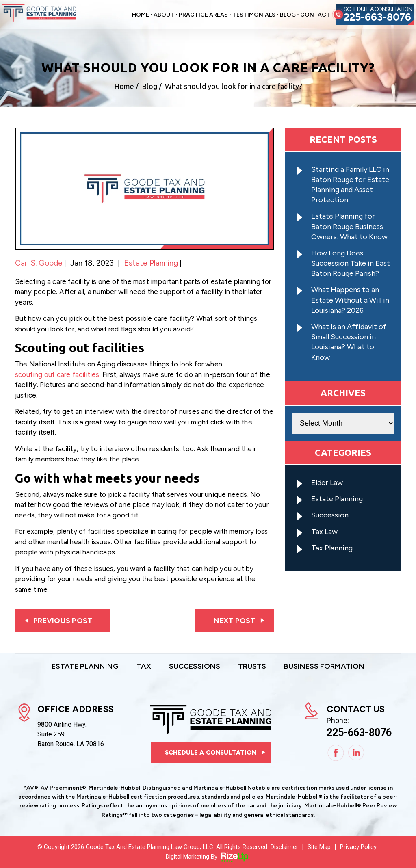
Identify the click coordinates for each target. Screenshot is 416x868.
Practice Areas (203, 15)
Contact (315, 15)
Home (141, 15)
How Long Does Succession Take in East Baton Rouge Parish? (351, 263)
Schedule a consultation (211, 753)
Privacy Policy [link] (358, 847)
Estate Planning (151, 263)
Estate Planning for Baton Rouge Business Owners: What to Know (349, 226)
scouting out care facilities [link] (57, 374)
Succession (330, 515)
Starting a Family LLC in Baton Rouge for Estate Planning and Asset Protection (350, 185)
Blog (288, 15)
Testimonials (254, 15)
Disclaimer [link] (284, 847)
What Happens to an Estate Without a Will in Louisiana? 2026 (350, 300)
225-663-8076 (377, 17)
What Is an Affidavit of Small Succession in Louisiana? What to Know (349, 342)
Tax (144, 667)
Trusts (252, 667)
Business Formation (324, 667)
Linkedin (356, 753)
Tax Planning (332, 548)
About (164, 15)
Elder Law (327, 483)
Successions (195, 667)
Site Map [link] (319, 847)
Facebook (336, 753)
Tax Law (324, 532)
